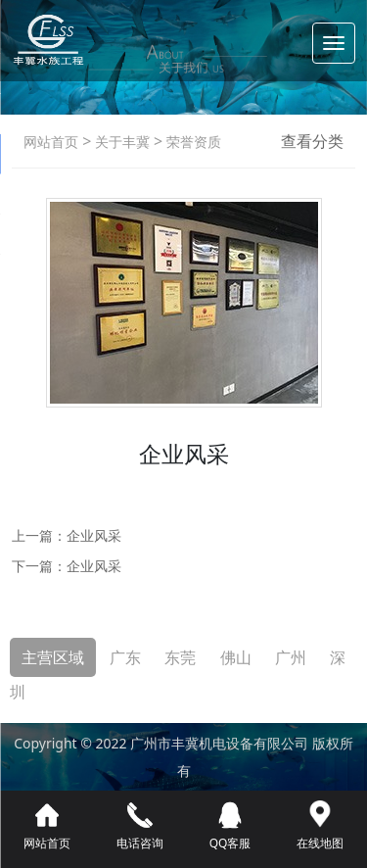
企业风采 (94, 535)
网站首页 (51, 142)
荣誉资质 (192, 142)
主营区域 (53, 657)
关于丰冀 (120, 142)
